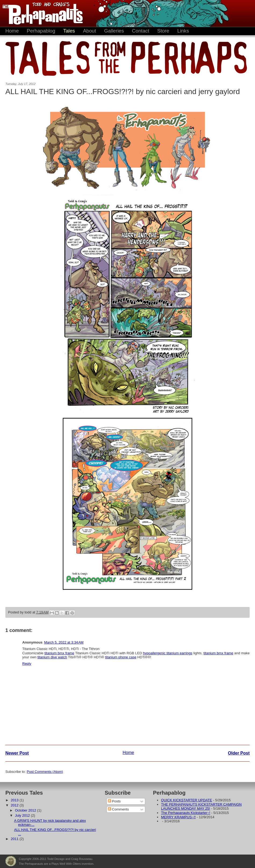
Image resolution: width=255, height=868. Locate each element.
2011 (15, 839)
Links (183, 31)
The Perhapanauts (40, 13)
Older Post (239, 753)
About (90, 31)
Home (12, 31)
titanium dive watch (52, 657)
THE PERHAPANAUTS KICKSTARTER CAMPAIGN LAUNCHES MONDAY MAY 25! (201, 807)
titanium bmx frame (59, 653)
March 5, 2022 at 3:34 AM (64, 642)
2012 (15, 805)
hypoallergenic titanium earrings (168, 653)
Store (163, 31)
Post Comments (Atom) (45, 772)
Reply (27, 664)
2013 (15, 800)
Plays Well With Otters (11, 861)
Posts (114, 801)
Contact (141, 31)
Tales (69, 31)
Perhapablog (41, 31)
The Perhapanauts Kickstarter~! (186, 813)
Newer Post (17, 753)
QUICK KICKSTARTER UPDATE (187, 800)
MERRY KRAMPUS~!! (178, 817)
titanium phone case (121, 657)
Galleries (114, 31)
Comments (118, 809)
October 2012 (26, 810)
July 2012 (23, 815)
